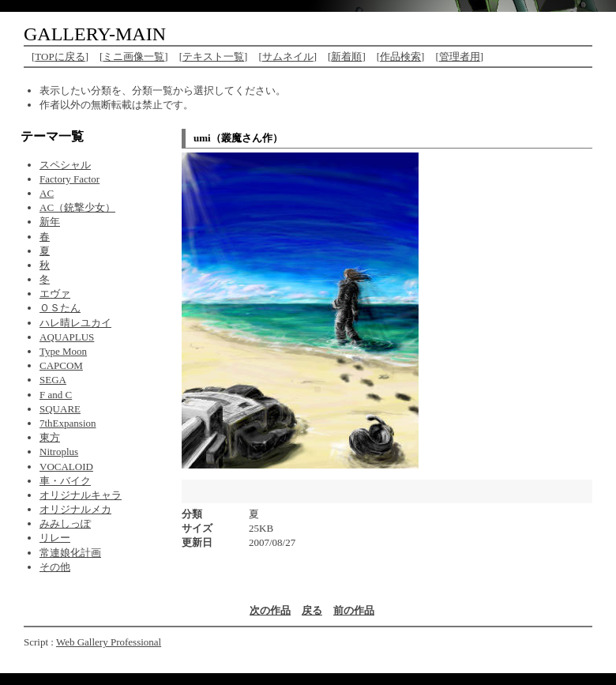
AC (47, 193)
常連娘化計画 (70, 553)
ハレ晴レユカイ (75, 323)
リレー (55, 538)
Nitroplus (59, 452)
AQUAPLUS (67, 337)
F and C (56, 395)
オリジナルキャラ (81, 495)
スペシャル (65, 165)
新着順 (346, 56)
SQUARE (60, 409)
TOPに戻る (60, 56)
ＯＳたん (60, 308)
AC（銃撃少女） (77, 207)
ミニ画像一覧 (133, 56)
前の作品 (354, 610)
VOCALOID (66, 467)
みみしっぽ (65, 523)
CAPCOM (61, 365)
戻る (312, 610)
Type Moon (63, 351)
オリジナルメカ (75, 509)
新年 (50, 222)
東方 (50, 437)
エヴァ (55, 294)
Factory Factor (69, 179)
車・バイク (65, 481)
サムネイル (288, 56)
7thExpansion (68, 423)
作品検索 (400, 56)
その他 (55, 567)
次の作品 (270, 610)
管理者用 (460, 56)
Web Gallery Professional (109, 642)
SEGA (53, 380)
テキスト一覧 (213, 56)
